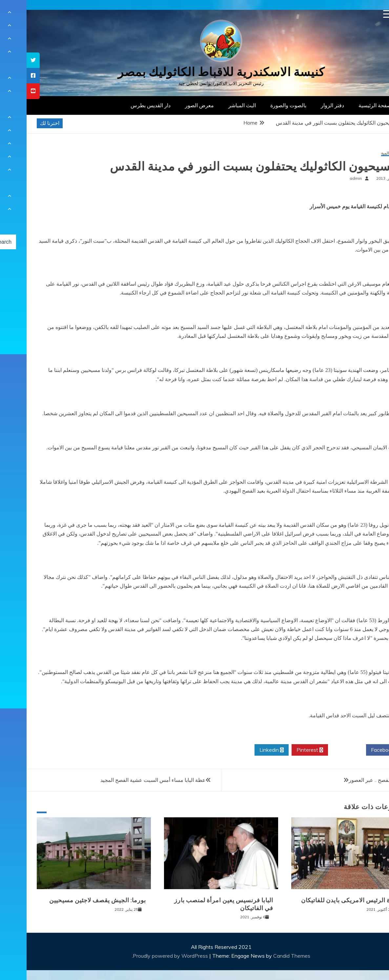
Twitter (320, 750)
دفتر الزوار (306, 105)
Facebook (358, 750)
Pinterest (283, 750)
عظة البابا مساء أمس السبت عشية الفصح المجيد (126, 780)
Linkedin (245, 750)
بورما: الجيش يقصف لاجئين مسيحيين (71, 900)
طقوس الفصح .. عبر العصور (352, 780)
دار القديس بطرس (124, 105)
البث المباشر (215, 105)
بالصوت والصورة (262, 105)
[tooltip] (7, 60)
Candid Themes (265, 956)
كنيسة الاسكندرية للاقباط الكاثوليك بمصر (195, 72)
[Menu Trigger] (361, 14)
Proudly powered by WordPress (144, 956)
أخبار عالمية (364, 153)
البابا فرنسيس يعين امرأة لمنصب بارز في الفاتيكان (197, 904)
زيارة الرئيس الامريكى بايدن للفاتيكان (324, 900)
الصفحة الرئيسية (350, 105)
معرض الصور (173, 105)
